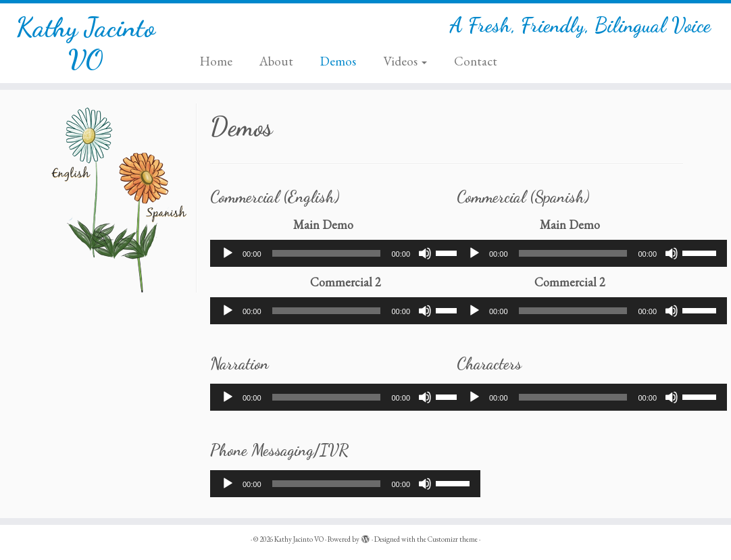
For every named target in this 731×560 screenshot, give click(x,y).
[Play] (228, 253)
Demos (338, 61)
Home (216, 61)
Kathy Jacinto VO (85, 43)
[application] (345, 253)
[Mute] (425, 253)
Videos (405, 61)
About (276, 61)
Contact (476, 61)
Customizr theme (453, 539)
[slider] (327, 253)
